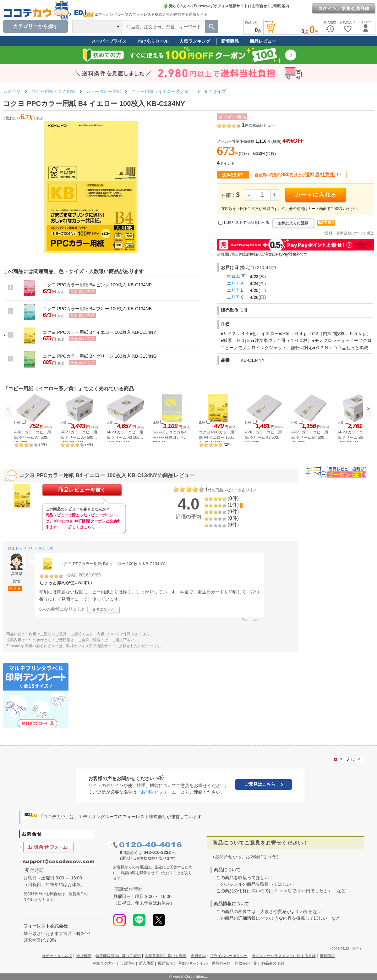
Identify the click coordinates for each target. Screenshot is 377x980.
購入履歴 (146, 963)
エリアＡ (236, 283)
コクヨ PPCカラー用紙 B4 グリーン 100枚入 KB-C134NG (100, 356)
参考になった (103, 609)
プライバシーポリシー (229, 956)
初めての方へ (177, 6)
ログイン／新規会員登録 (344, 8)
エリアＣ (236, 297)
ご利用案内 (280, 6)
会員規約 (198, 956)
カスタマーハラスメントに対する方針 (284, 956)
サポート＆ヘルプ (57, 956)
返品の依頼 (221, 963)
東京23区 (236, 276)
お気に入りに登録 (293, 223)
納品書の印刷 (273, 963)
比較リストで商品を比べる (247, 223)
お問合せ (260, 6)
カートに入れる (316, 195)
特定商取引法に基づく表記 (118, 956)
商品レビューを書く (82, 490)
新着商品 (230, 41)
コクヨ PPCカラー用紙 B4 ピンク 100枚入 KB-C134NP (97, 285)
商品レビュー (263, 41)
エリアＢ (236, 290)
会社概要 (84, 956)
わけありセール (153, 41)
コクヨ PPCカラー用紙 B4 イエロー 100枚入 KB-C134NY (99, 332)
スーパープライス (109, 41)
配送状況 (166, 963)
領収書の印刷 (246, 963)
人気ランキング (195, 41)
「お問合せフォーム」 (159, 792)
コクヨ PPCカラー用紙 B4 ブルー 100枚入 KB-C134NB (97, 309)
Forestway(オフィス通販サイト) (221, 6)
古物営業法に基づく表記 (166, 956)
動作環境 (327, 956)
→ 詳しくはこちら (79, 527)
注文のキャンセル (193, 963)
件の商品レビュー (258, 125)
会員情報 (127, 963)
